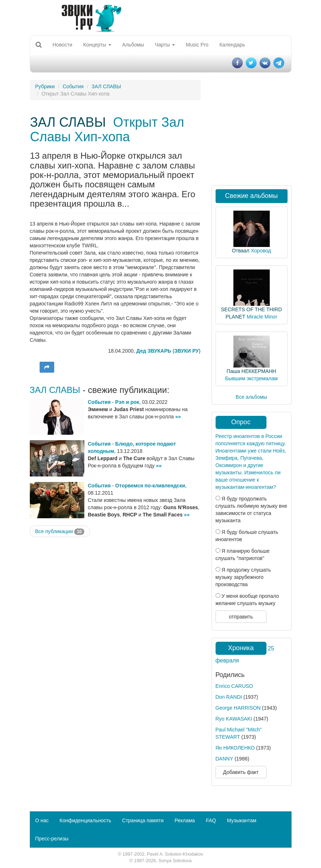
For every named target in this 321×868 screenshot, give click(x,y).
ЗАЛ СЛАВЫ (106, 86)
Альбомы (133, 45)
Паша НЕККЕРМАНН (251, 371)
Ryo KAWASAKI (234, 719)
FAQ (211, 820)
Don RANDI (229, 697)
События (73, 86)
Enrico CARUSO (234, 686)
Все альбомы (251, 397)
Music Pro (197, 45)
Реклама (185, 820)
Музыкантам (242, 820)
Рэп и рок (127, 402)
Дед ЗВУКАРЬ (154, 351)
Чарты (165, 45)
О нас (42, 820)
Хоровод (261, 251)
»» (178, 417)
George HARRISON (238, 708)
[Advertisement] (115, 595)
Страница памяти (143, 820)
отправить (241, 617)
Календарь (232, 45)
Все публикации (60, 532)
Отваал (241, 251)
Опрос (241, 422)
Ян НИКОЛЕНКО (235, 748)
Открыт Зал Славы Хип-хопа (107, 129)
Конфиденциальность (85, 820)
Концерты (97, 45)
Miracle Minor (262, 317)
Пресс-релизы (52, 839)
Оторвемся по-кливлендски (150, 486)
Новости (63, 45)
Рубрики (45, 86)
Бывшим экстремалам (251, 378)
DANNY (224, 759)
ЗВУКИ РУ (186, 351)
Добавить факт (241, 772)
